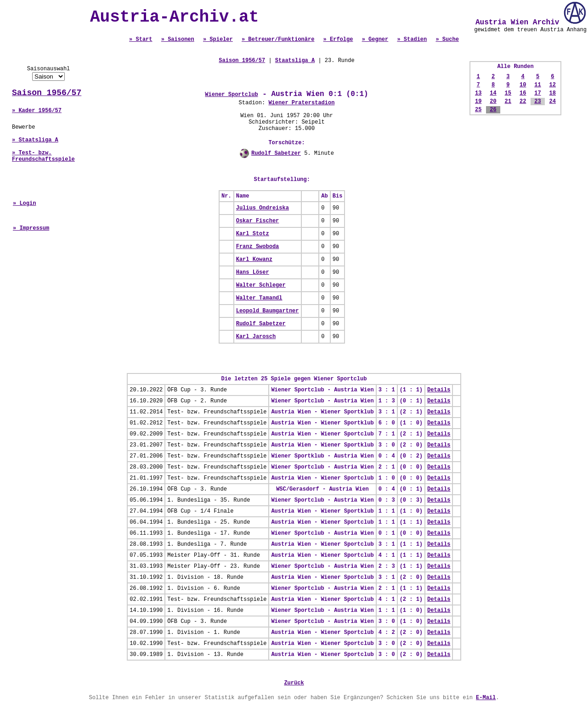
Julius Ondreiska (263, 208)
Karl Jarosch (256, 337)
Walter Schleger (261, 285)
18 (553, 93)
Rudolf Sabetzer (276, 153)
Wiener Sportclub (231, 95)
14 (493, 93)
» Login (24, 204)
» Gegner (375, 40)
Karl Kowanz (254, 260)
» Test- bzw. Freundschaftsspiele (43, 156)
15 (508, 93)
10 (523, 85)
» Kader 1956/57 (37, 111)
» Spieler (218, 40)
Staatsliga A (295, 61)
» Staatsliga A (35, 140)
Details (439, 390)
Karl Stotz (253, 234)
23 (537, 102)
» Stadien (412, 40)
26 (493, 110)
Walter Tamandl (259, 298)
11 (537, 85)
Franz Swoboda (258, 247)
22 (523, 102)
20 (493, 102)
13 (478, 93)
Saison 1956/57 (47, 93)
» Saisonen (178, 40)
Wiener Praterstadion (301, 103)
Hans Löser (253, 272)
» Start (141, 40)
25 (478, 110)
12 (553, 85)
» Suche (447, 40)
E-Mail (486, 698)
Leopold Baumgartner (268, 311)
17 (537, 93)
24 (553, 102)
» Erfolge (338, 40)
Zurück (294, 683)
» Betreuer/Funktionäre (278, 40)
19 (478, 102)
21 (508, 102)
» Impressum (31, 228)
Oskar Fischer (258, 221)
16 (523, 93)
